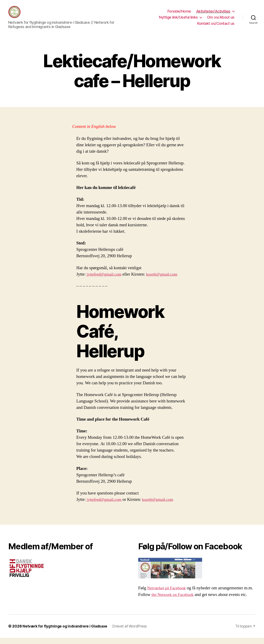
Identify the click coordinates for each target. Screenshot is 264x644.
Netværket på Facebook (168, 594)
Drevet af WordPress (133, 632)
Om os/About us (221, 20)
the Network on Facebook (174, 601)
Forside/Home (179, 14)
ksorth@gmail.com (165, 280)
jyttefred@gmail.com (105, 280)
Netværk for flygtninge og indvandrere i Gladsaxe (67, 632)
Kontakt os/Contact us (216, 27)
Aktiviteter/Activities (213, 14)
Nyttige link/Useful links (178, 20)
